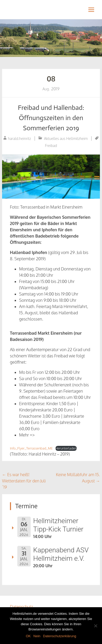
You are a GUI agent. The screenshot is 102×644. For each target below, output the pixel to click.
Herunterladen (66, 448)
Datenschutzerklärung (60, 636)
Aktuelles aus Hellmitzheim (66, 138)
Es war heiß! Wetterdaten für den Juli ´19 (24, 481)
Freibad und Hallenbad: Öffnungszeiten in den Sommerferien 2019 (51, 118)
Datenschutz (22, 607)
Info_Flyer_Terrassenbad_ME (31, 448)
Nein (37, 636)
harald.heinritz (19, 138)
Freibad (51, 146)
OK (28, 636)
